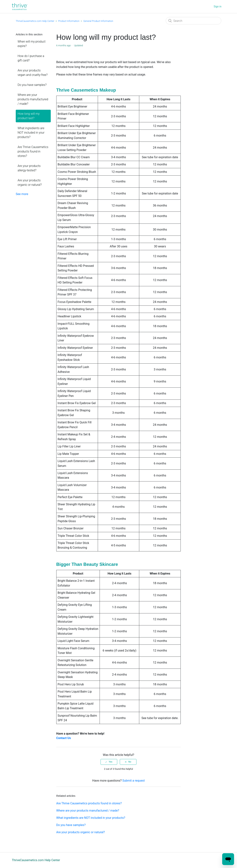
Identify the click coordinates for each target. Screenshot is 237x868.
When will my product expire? (32, 44)
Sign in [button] (218, 6)
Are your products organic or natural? (30, 183)
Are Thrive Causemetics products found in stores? (33, 151)
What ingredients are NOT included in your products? (31, 133)
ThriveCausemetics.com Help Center (35, 21)
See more (22, 194)
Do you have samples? (32, 85)
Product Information (69, 21)
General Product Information (98, 21)
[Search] (193, 21)
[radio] (109, 762)
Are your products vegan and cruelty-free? (33, 73)
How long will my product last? (29, 116)
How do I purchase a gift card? (31, 58)
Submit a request (134, 781)
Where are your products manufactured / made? (33, 99)
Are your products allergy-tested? (29, 168)
